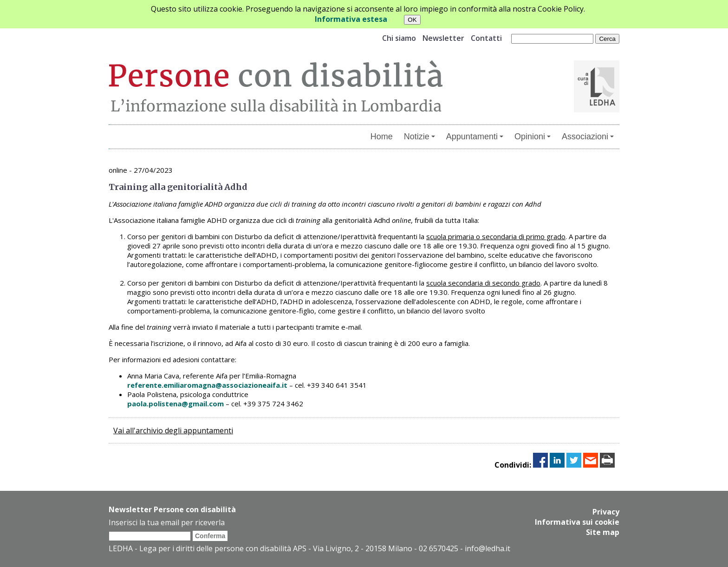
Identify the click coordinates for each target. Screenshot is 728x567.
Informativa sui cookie (577, 522)
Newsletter (443, 38)
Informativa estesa (351, 19)
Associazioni (588, 137)
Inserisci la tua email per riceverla (167, 522)
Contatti (486, 38)
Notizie (419, 137)
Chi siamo (399, 38)
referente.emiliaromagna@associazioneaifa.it (207, 385)
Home (382, 137)
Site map (603, 532)
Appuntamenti (475, 137)
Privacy (606, 512)
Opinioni (533, 137)
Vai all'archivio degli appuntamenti (173, 430)
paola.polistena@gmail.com (175, 404)
